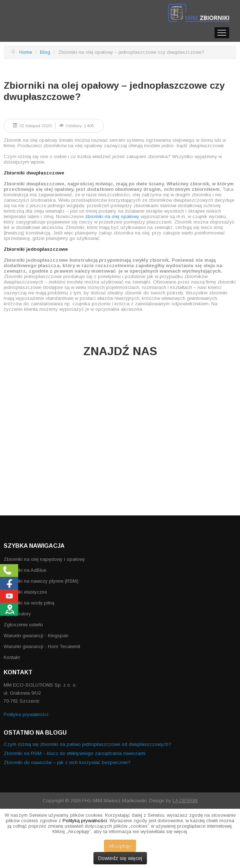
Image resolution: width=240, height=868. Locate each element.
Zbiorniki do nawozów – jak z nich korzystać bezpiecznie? (67, 762)
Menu (222, 33)
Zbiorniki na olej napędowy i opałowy (44, 559)
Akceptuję (120, 846)
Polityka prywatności (26, 714)
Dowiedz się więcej (120, 858)
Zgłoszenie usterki (23, 625)
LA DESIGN (185, 801)
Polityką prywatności (85, 821)
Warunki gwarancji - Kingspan (36, 636)
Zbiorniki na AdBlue (25, 570)
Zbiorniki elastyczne (25, 592)
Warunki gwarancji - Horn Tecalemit (42, 646)
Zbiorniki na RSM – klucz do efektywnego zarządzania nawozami (75, 753)
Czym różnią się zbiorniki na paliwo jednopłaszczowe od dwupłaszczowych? (87, 744)
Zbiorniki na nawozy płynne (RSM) (41, 581)
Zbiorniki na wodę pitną (29, 603)
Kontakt (12, 657)
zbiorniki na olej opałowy (112, 216)
